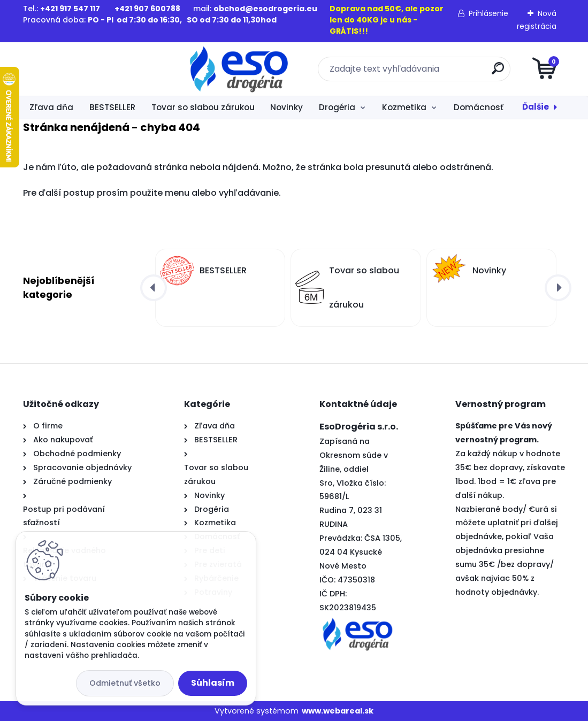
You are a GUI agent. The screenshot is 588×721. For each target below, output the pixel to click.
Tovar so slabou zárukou (203, 107)
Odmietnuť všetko (125, 683)
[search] (422, 72)
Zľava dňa (51, 107)
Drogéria (337, 107)
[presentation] (154, 288)
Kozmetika (404, 107)
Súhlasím (213, 683)
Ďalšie (536, 107)
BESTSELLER (112, 107)
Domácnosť (479, 107)
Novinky (287, 107)
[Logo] (89, 69)
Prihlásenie (488, 13)
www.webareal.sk (338, 711)
